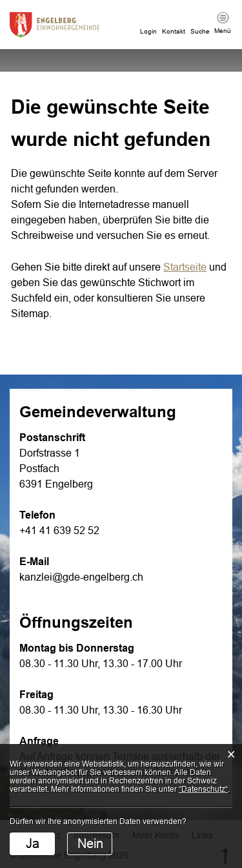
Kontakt (174, 31)
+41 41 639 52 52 (59, 531)
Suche (200, 31)
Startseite (185, 267)
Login (148, 31)
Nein (90, 843)
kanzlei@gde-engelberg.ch (81, 577)
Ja (33, 843)
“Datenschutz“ (203, 789)
